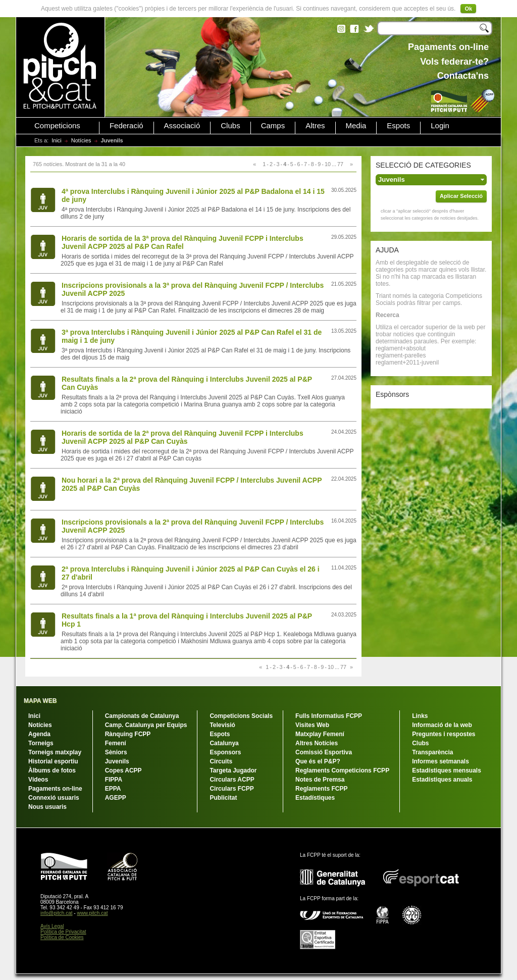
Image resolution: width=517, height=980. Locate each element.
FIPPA (114, 780)
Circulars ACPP (232, 780)
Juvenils (117, 761)
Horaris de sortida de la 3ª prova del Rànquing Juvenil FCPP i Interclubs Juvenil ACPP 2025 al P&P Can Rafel (183, 242)
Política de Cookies (62, 937)
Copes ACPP (123, 770)
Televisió (222, 725)
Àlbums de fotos (52, 770)
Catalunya (224, 743)
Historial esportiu (53, 761)
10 (328, 164)
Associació (182, 126)
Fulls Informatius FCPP (329, 716)
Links (420, 716)
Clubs (230, 126)
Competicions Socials (241, 716)
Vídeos (38, 780)
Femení (116, 743)
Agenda (39, 734)
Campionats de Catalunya (142, 716)
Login (440, 126)
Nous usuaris (47, 807)
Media (356, 126)
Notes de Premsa (320, 780)
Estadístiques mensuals (447, 770)
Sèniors (116, 752)
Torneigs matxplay (55, 752)
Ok (468, 9)
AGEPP (116, 798)
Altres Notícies (317, 743)
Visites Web (312, 725)
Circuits (221, 761)
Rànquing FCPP (128, 734)
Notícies (81, 140)
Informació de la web (442, 725)
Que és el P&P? (318, 761)
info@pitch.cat (57, 913)
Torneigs (41, 743)
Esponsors (225, 752)
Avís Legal (52, 926)
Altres (315, 126)
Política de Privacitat (63, 932)
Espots (398, 126)
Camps (273, 126)
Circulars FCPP (231, 789)
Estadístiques (315, 798)
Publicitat (223, 798)
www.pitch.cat (92, 913)
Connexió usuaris (54, 798)
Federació (126, 126)
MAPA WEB (40, 701)
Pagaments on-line (55, 789)
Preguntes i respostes (444, 734)
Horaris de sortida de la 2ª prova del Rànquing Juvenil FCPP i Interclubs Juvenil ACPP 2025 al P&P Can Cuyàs (183, 437)
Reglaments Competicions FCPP (342, 770)
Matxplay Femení (320, 734)
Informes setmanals (441, 761)
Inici (57, 140)
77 (340, 164)
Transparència (432, 752)
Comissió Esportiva (324, 752)
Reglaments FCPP (321, 789)
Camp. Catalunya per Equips (146, 725)
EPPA (113, 789)
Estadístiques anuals (442, 780)
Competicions (57, 126)
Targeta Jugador (233, 770)
